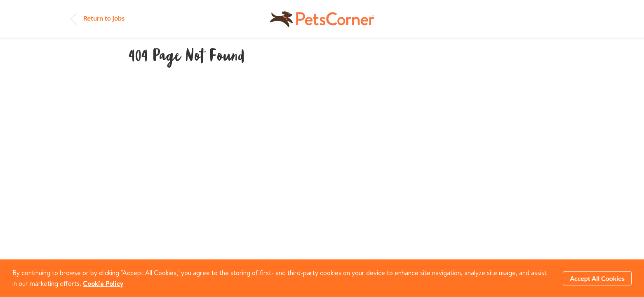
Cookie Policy (103, 283)
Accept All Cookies (597, 278)
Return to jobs (98, 18)
